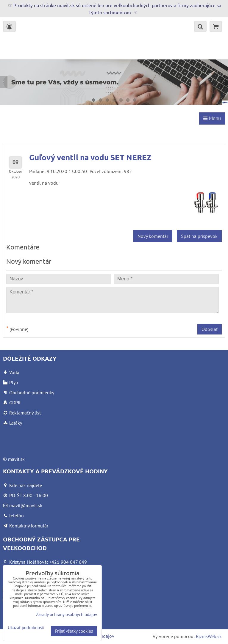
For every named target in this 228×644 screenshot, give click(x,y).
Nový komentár (153, 236)
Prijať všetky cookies (74, 631)
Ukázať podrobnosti (26, 628)
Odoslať (210, 329)
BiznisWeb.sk (209, 636)
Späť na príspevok (199, 236)
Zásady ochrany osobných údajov (67, 614)
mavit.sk (16, 459)
